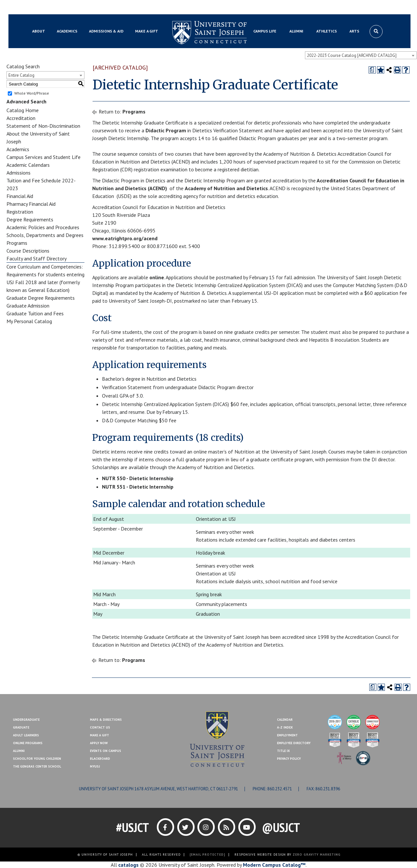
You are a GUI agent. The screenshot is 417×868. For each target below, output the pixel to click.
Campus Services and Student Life (44, 157)
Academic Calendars (28, 165)
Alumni (19, 751)
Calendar (285, 720)
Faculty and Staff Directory (37, 258)
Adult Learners (26, 735)
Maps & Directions (106, 720)
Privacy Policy (289, 759)
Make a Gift (378, 7)
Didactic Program (166, 130)
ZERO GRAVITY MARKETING (317, 855)
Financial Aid (20, 196)
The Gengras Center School (37, 766)
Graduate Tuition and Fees (35, 313)
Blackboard (41, 7)
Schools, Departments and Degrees (45, 235)
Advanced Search (26, 101)
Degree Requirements (30, 219)
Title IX (283, 751)
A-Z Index (285, 727)
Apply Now (99, 743)
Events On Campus (106, 751)
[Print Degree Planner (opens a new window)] (372, 70)
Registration (20, 212)
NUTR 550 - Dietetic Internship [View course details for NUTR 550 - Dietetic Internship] (138, 478)
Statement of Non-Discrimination (43, 126)
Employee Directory (294, 743)
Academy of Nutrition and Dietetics (226, 188)
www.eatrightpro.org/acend (125, 238)
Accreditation (21, 118)
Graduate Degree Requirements (41, 298)
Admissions (19, 173)
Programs (17, 243)
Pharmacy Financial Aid (31, 204)
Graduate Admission (28, 306)
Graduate (21, 727)
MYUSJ (64, 7)
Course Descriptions (28, 251)
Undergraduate (26, 720)
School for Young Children (37, 759)
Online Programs (28, 743)
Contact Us (350, 7)
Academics (18, 149)
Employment (287, 735)
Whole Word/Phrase (32, 93)
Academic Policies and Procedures (43, 227)
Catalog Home (23, 110)
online (157, 277)
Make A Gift (100, 735)
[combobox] (361, 55)
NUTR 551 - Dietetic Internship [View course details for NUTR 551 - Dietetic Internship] (138, 487)
